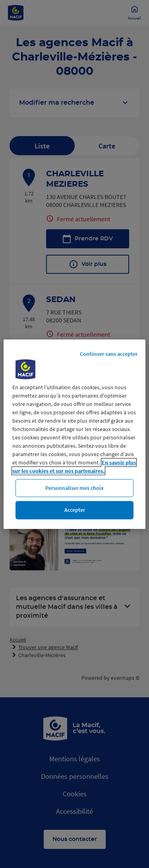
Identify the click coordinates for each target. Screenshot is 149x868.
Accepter (75, 510)
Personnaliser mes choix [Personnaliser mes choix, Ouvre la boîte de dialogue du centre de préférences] (74, 488)
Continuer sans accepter (109, 353)
